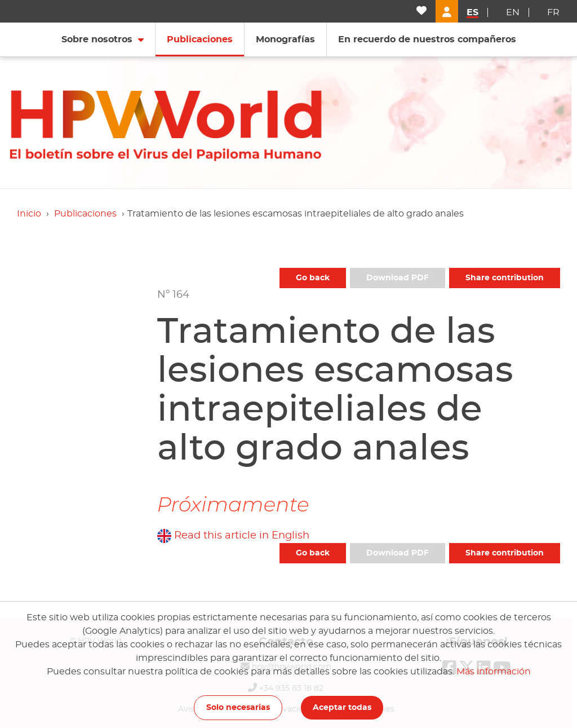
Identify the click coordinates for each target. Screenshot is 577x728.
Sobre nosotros (97, 39)
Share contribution (505, 278)
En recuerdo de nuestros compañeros (427, 39)
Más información (494, 672)
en (513, 12)
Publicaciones (85, 214)
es (472, 12)
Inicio (29, 214)
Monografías (285, 39)
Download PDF (398, 278)
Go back (313, 278)
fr (553, 12)
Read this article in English (242, 536)
